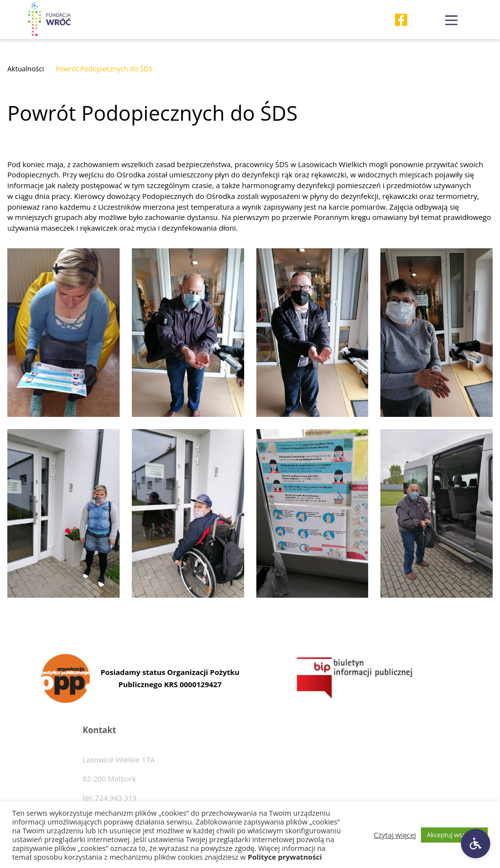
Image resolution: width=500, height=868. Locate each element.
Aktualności (26, 69)
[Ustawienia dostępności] (476, 844)
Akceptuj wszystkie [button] (454, 835)
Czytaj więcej (395, 835)
